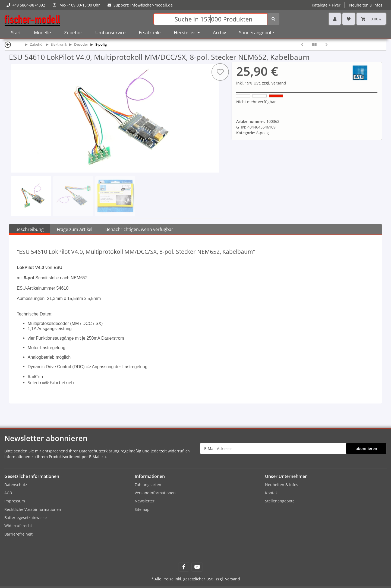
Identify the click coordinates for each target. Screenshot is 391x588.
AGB (8, 493)
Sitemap (142, 509)
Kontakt (272, 493)
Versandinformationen (155, 493)
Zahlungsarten (148, 485)
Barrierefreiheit (18, 534)
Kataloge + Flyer (326, 5)
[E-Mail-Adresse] (273, 448)
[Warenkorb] (371, 19)
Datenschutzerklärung (99, 451)
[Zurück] (8, 44)
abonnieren (366, 448)
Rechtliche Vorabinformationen (33, 509)
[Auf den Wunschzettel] (220, 72)
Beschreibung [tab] (30, 229)
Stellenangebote (280, 501)
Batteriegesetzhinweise (26, 517)
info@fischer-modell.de (152, 5)
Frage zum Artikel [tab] (75, 229)
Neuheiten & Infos (366, 5)
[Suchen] (210, 19)
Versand (279, 83)
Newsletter (145, 501)
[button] (335, 19)
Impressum (15, 501)
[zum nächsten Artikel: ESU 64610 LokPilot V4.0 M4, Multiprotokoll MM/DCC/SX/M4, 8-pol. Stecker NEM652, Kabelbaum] (327, 44)
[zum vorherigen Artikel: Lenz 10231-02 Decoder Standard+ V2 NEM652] (302, 44)
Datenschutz (16, 485)
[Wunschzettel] (349, 19)
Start (16, 32)
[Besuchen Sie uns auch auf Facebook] (184, 567)
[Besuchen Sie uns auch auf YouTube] (197, 567)
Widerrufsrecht (18, 526)
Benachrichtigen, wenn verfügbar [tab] (139, 229)
